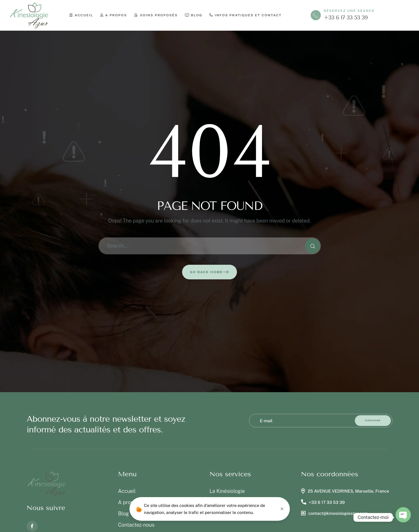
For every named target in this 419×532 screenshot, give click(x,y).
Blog (194, 15)
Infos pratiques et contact (245, 15)
